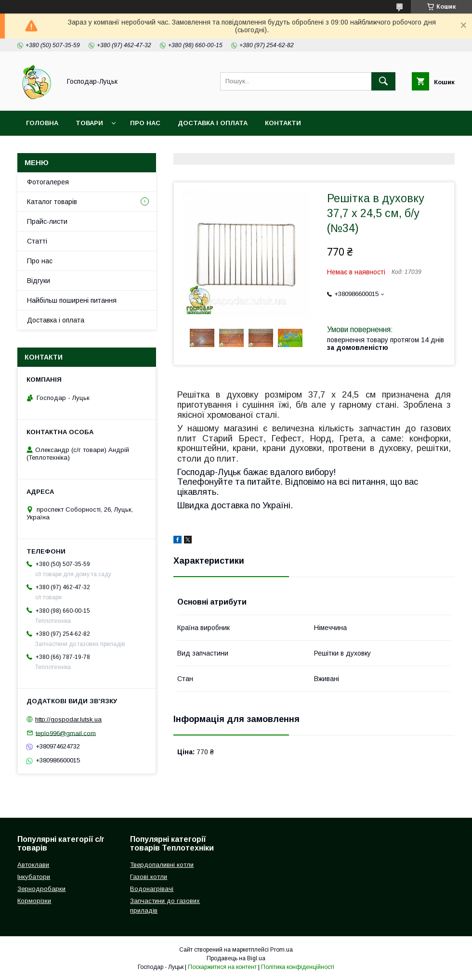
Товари (89, 123)
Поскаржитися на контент (222, 967)
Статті (37, 241)
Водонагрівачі (152, 889)
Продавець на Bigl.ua (236, 958)
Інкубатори (34, 877)
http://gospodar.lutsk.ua (68, 719)
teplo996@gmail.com (66, 733)
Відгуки (39, 281)
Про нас (145, 123)
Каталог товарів (52, 202)
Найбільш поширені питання (72, 300)
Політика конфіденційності (298, 967)
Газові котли (149, 877)
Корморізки (34, 901)
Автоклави (33, 865)
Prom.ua (282, 950)
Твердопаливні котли (162, 865)
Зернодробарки (41, 889)
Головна (42, 123)
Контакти (283, 123)
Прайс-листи (47, 221)
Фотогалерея (48, 182)
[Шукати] (383, 81)
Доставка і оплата (213, 123)
